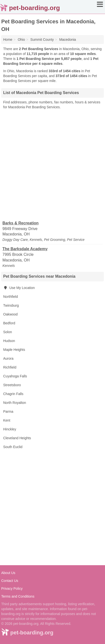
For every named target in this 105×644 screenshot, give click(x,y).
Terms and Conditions (18, 596)
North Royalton (15, 403)
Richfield (10, 367)
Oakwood (10, 314)
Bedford (9, 323)
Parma (8, 411)
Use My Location (19, 288)
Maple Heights (14, 350)
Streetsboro (12, 385)
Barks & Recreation (21, 223)
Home (8, 40)
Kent (7, 420)
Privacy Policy (12, 589)
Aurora (8, 358)
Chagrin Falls (13, 394)
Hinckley (10, 429)
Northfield (11, 297)
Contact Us (10, 581)
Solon (8, 332)
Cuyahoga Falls (15, 376)
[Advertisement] (52, 165)
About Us (8, 573)
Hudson (9, 341)
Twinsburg (11, 305)
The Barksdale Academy (25, 249)
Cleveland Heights (17, 438)
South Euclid (13, 447)
